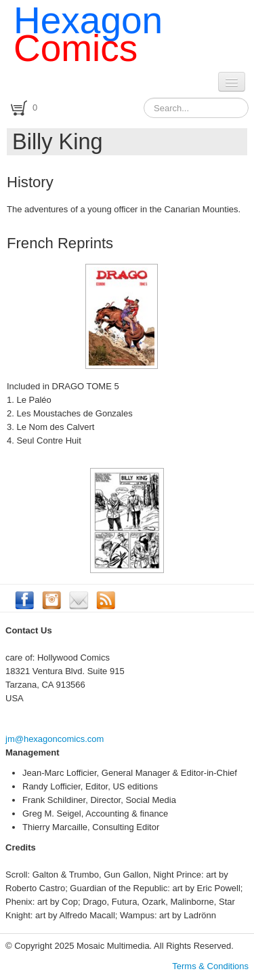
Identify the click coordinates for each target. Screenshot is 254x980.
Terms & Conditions (210, 966)
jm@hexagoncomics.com (55, 739)
